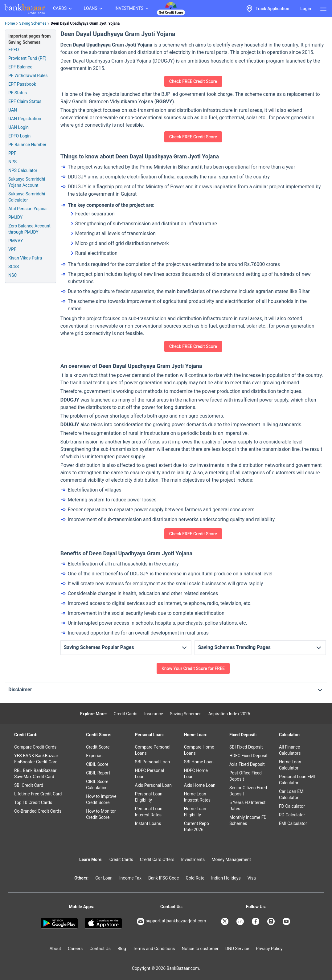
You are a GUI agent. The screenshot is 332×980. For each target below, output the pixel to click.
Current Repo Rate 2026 (197, 827)
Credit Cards (126, 714)
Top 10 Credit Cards (33, 802)
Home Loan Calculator (290, 765)
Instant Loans (148, 823)
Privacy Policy (269, 949)
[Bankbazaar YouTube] (287, 921)
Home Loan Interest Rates (197, 797)
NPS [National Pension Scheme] (12, 162)
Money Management (231, 860)
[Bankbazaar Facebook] (256, 921)
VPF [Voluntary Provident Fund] (12, 249)
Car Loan (104, 878)
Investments (193, 860)
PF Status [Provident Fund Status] (18, 93)
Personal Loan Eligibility (149, 797)
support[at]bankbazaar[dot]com (171, 921)
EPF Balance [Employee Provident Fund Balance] (20, 67)
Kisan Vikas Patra (25, 258)
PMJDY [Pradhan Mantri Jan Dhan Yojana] (15, 217)
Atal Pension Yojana (27, 209)
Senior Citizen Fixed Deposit (248, 791)
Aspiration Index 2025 (229, 714)
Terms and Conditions (154, 949)
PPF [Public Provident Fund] (12, 153)
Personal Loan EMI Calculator (297, 780)
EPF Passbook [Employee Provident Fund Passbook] (22, 84)
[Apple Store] (103, 923)
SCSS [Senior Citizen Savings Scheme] (14, 267)
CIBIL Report (98, 773)
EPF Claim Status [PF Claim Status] (25, 101)
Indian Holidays (226, 878)
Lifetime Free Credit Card (38, 794)
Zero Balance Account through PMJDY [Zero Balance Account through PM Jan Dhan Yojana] (29, 229)
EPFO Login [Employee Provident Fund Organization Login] (19, 136)
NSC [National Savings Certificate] (12, 275)
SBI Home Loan (199, 762)
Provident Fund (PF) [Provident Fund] (27, 58)
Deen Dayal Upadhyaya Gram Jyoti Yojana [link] (85, 23)
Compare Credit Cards (35, 747)
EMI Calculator (293, 823)
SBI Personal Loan (153, 762)
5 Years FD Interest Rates (248, 806)
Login (306, 9)
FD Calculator (292, 806)
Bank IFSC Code (164, 878)
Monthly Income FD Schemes (248, 820)
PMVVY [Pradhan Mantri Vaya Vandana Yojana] (16, 241)
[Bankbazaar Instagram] (272, 921)
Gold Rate (195, 878)
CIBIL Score (97, 764)
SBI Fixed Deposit (246, 747)
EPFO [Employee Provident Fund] (14, 50)
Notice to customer (200, 949)
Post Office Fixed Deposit (246, 776)
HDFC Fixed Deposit (248, 756)
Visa (252, 878)
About (55, 949)
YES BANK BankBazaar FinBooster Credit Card (36, 759)
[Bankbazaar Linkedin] (241, 921)
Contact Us (100, 949)
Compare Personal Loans (153, 750)
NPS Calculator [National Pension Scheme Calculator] (23, 170)
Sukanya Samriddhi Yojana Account (27, 182)
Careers (75, 949)
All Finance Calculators (290, 750)
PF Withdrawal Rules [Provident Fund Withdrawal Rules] (28, 76)
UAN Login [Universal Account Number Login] (18, 127)
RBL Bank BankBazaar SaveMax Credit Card (35, 774)
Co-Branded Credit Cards (38, 811)
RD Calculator (292, 815)
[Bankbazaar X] (225, 921)
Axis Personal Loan (153, 785)
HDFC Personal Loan (150, 774)
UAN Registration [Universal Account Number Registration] (25, 119)
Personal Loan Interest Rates (149, 812)
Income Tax (130, 878)
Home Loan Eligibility (195, 812)
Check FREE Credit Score (193, 81)
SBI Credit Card (29, 785)
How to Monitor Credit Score (101, 814)
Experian (94, 756)
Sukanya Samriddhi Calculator (27, 197)
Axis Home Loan (200, 785)
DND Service (237, 949)
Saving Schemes (33, 23)
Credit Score (98, 747)
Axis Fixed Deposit (247, 764)
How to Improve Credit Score (101, 799)
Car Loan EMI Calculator (292, 794)
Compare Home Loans (199, 750)
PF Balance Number (27, 145)
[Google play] (59, 923)
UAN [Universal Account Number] (13, 110)
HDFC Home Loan (196, 774)
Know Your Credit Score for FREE (193, 668)
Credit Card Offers (157, 860)
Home (10, 23)
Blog (122, 949)
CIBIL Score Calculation (97, 785)
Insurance (154, 714)
